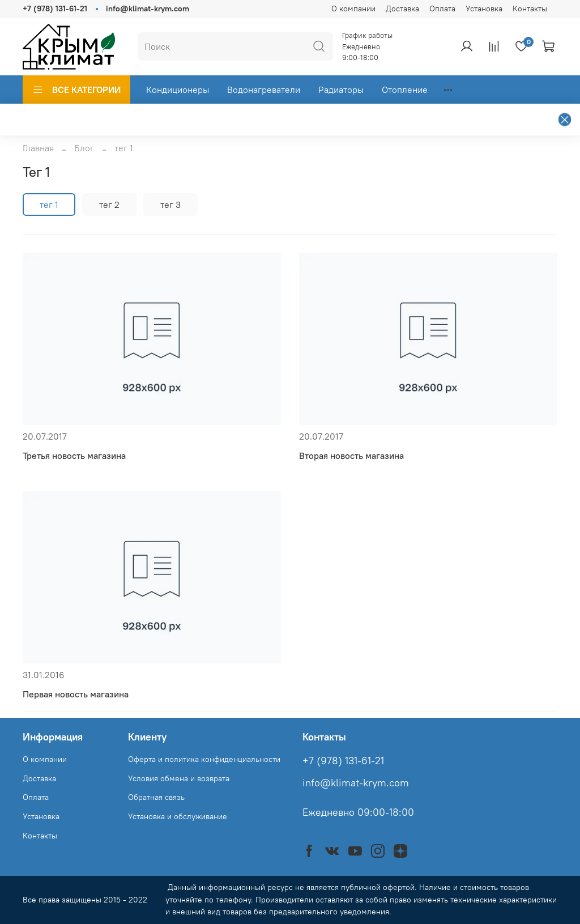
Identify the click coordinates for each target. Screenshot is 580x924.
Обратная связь (156, 797)
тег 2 (109, 205)
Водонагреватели (264, 90)
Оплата (442, 8)
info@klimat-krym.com (148, 8)
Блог (84, 148)
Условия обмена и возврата (179, 778)
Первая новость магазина (76, 694)
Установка (484, 8)
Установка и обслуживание (178, 816)
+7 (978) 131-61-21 (55, 8)
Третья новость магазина (74, 455)
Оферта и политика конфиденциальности (204, 759)
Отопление (405, 90)
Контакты (530, 8)
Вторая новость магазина (351, 455)
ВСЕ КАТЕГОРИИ (76, 90)
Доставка (402, 8)
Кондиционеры (178, 90)
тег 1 (49, 205)
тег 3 (170, 205)
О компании (353, 8)
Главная (38, 148)
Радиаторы (341, 90)
